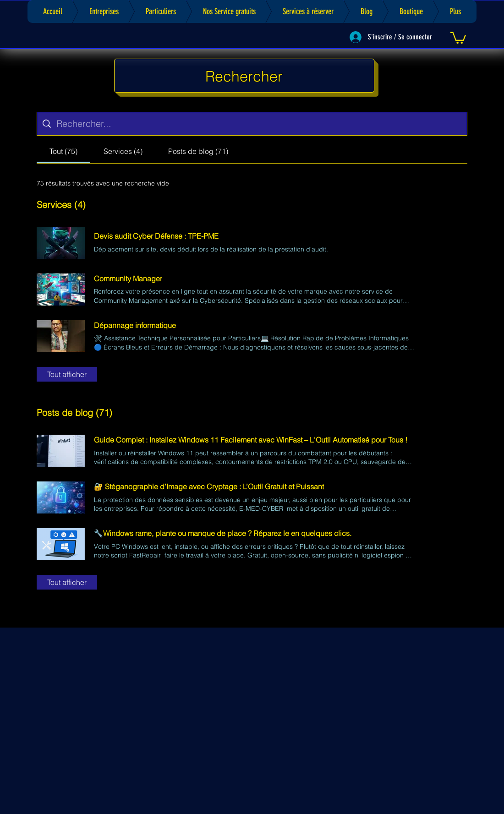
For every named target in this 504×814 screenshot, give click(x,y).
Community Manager (128, 279)
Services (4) (61, 205)
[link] (458, 37)
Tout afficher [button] (67, 374)
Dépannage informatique (135, 325)
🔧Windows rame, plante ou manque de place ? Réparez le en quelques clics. (223, 533)
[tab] (63, 151)
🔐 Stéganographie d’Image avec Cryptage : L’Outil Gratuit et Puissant (209, 486)
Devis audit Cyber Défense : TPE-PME (156, 236)
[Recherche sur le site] (259, 124)
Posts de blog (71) (74, 412)
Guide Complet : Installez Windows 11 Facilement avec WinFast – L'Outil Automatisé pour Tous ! (251, 440)
